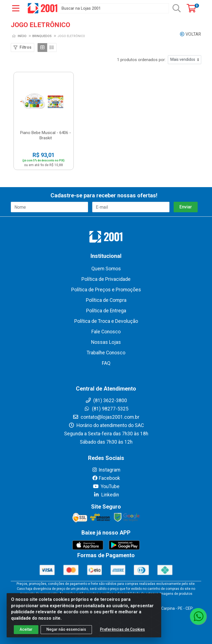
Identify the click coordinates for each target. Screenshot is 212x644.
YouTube (106, 486)
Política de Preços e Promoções (106, 290)
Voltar (190, 34)
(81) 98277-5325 (106, 409)
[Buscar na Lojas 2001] (113, 8)
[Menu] (16, 8)
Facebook (106, 478)
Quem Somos (106, 269)
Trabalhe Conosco (106, 353)
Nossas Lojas (106, 342)
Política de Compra (106, 300)
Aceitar (26, 635)
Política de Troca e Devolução (106, 321)
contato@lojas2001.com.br (106, 417)
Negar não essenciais (66, 635)
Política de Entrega (106, 311)
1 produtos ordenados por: (141, 60)
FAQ (106, 363)
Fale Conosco (106, 332)
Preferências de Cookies (122, 635)
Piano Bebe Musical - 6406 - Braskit (46, 135)
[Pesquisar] (177, 8)
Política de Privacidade (106, 279)
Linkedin (106, 495)
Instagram (106, 470)
